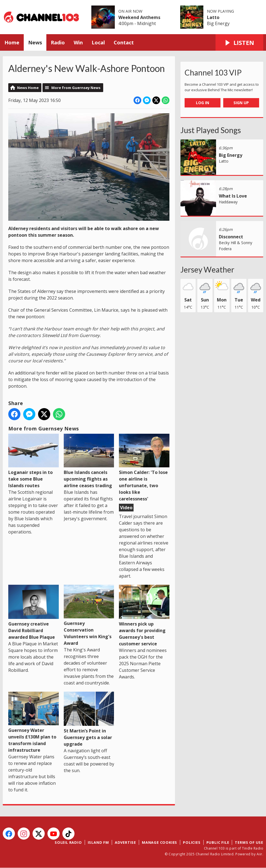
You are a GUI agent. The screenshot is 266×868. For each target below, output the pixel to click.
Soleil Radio (68, 842)
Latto (213, 17)
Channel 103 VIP (213, 72)
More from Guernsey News (76, 88)
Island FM (98, 842)
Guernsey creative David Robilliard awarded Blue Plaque (34, 612)
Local (98, 42)
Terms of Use (249, 842)
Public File (218, 842)
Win (78, 42)
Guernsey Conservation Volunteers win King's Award (89, 615)
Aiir (260, 854)
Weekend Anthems (139, 17)
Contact (124, 42)
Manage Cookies (159, 842)
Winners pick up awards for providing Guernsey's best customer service (144, 616)
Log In (203, 103)
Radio (58, 42)
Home (12, 42)
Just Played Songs (211, 130)
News (35, 42)
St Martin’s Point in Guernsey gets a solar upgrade (89, 719)
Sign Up (241, 103)
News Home (28, 88)
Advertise (125, 842)
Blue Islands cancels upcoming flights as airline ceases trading (89, 461)
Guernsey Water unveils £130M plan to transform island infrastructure (34, 722)
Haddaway (228, 202)
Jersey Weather (207, 269)
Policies (192, 842)
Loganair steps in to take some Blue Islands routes (34, 461)
